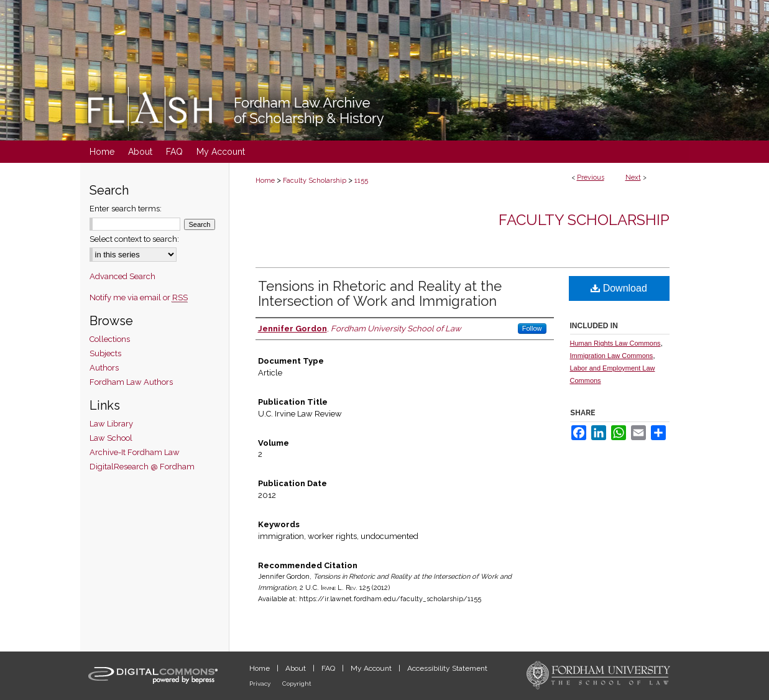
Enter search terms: (126, 209)
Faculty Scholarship (315, 181)
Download (619, 288)
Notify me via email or (139, 297)
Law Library (111, 424)
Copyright (297, 684)
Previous (591, 177)
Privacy (261, 684)
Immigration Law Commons (612, 356)
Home (265, 181)
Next (633, 177)
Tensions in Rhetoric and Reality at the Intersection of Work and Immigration (380, 293)
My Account (372, 668)
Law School (111, 438)
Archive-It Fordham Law (135, 452)
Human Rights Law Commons (615, 343)
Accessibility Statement (447, 668)
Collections (110, 339)
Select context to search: (134, 239)
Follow (532, 328)
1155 (361, 181)
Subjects (105, 353)
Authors (104, 368)
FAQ (329, 668)
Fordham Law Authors (131, 382)
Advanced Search (122, 276)
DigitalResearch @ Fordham (142, 467)
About (297, 668)
